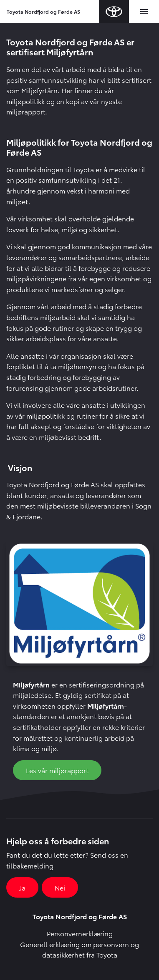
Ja (22, 887)
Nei (60, 887)
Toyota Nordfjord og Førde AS (43, 11)
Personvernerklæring (80, 933)
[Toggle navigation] (144, 12)
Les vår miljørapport (57, 770)
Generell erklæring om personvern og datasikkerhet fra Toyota (79, 949)
